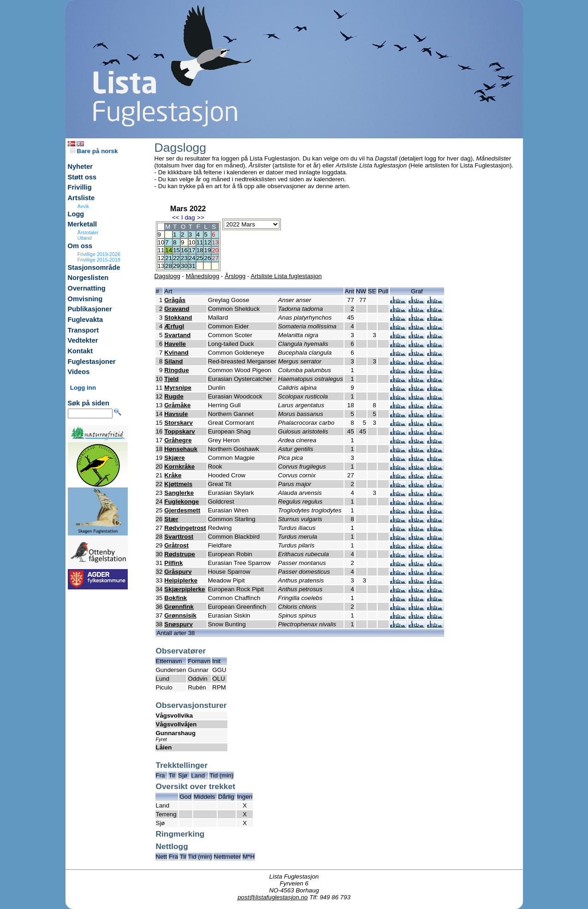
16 (184, 250)
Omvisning (85, 299)
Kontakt (80, 351)
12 (207, 242)
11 (200, 242)
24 (192, 258)
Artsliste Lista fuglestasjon (286, 276)
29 (176, 266)
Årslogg (235, 276)
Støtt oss (82, 177)
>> (201, 217)
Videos (79, 372)
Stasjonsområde (94, 267)
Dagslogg (167, 276)
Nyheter (80, 166)
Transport (83, 330)
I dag (188, 217)
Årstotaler (88, 232)
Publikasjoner (90, 309)
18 (200, 250)
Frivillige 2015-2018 (99, 260)
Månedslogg (203, 276)
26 (207, 258)
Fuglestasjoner (92, 362)
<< (176, 217)
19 (207, 250)
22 (176, 258)
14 (169, 250)
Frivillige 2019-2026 (99, 254)
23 (184, 258)
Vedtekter (83, 340)
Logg (76, 214)
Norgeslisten (88, 278)
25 (200, 258)
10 (192, 242)
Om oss (80, 246)
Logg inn (83, 388)
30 (184, 266)
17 (192, 250)
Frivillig (80, 187)
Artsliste (81, 198)
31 (192, 266)
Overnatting (87, 288)
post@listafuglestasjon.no (273, 897)
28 (169, 266)
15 (176, 250)
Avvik (83, 206)
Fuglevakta (86, 320)
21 (169, 258)
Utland (85, 238)
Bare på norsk (94, 151)
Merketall (83, 224)
